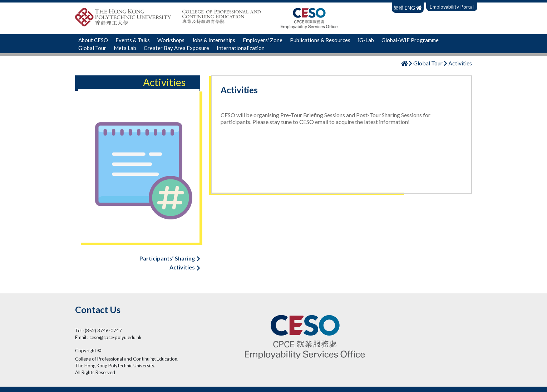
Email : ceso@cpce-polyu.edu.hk (108, 337)
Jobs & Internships (214, 40)
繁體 (399, 8)
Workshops (171, 40)
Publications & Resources (320, 40)
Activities (185, 267)
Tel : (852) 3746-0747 (98, 331)
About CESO (93, 40)
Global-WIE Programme (410, 40)
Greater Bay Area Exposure (176, 48)
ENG (410, 8)
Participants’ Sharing (170, 258)
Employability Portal (452, 7)
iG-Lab (366, 40)
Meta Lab (125, 48)
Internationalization (241, 48)
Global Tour (92, 48)
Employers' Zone (263, 40)
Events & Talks (133, 40)
